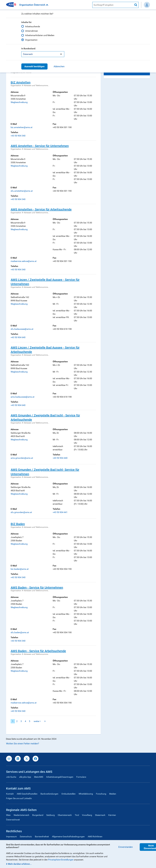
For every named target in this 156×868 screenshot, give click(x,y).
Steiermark (100, 815)
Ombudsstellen (68, 794)
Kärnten (112, 815)
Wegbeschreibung (19, 102)
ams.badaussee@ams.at (23, 397)
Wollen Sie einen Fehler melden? (23, 744)
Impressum (11, 837)
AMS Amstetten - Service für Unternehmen (40, 146)
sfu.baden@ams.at (20, 632)
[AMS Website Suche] (113, 5)
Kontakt (10, 794)
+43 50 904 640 (18, 337)
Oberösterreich (65, 815)
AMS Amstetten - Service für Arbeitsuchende (41, 209)
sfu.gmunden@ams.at (21, 512)
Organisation (31, 40)
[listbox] (43, 54)
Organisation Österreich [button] (34, 5)
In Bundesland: (29, 49)
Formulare (81, 777)
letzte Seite (45, 721)
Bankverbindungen (49, 794)
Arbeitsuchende (33, 26)
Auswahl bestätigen (34, 66)
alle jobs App (25, 777)
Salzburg (51, 815)
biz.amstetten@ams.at (22, 127)
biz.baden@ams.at (20, 569)
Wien (8, 815)
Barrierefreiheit (42, 837)
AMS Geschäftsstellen (27, 794)
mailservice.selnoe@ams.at (24, 261)
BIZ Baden (18, 524)
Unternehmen (32, 31)
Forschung (101, 794)
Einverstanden (126, 847)
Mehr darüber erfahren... (20, 864)
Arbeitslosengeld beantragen (60, 777)
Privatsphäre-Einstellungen (61, 860)
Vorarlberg (87, 815)
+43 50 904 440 (60, 458)
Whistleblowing (86, 794)
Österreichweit (13, 820)
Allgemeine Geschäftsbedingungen (68, 837)
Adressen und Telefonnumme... (36, 85)
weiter (37, 721)
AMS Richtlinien (95, 837)
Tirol (77, 815)
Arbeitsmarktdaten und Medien (40, 35)
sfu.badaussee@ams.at (22, 329)
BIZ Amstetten (21, 82)
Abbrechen (59, 66)
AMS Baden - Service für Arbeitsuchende (38, 651)
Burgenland (38, 815)
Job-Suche (11, 777)
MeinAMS (39, 777)
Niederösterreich (21, 815)
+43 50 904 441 (60, 512)
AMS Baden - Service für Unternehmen (37, 588)
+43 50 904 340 (18, 136)
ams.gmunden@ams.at (22, 458)
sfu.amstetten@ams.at (22, 191)
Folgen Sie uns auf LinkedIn (19, 798)
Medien (113, 794)
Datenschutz (26, 837)
